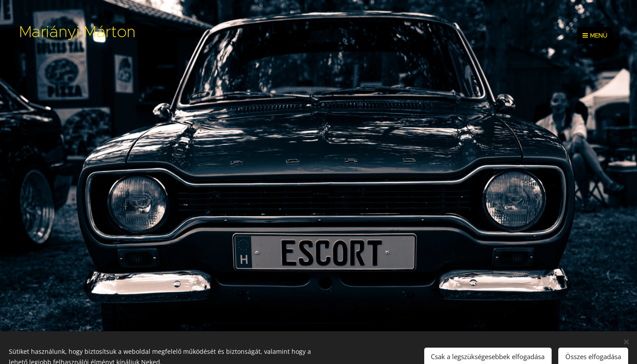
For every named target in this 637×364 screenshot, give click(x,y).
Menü (595, 35)
